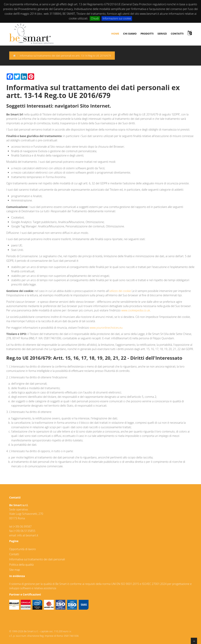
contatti (177, 34)
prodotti (147, 34)
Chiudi (95, 18)
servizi (162, 34)
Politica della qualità (21, 565)
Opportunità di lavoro (22, 549)
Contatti (14, 554)
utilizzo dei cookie (120, 291)
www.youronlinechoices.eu (106, 328)
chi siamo (130, 34)
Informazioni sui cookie (117, 18)
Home (115, 34)
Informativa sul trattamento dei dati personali (37, 559)
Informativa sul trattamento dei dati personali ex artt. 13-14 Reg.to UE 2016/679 (65, 56)
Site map (15, 570)
